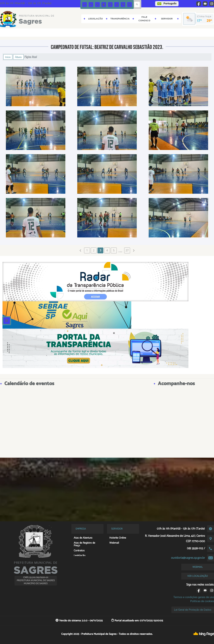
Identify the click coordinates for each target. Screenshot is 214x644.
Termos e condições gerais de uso (194, 597)
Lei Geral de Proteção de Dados (193, 610)
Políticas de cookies (202, 601)
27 (127, 250)
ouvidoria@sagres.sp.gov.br (188, 558)
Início (8, 57)
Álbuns (18, 57)
